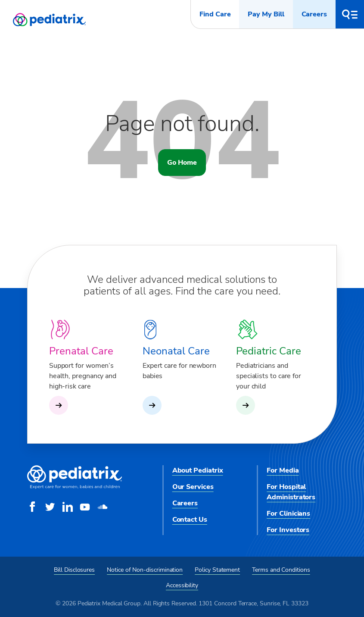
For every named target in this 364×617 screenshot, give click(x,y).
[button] (350, 14)
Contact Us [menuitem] (190, 520)
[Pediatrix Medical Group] (75, 487)
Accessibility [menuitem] (182, 585)
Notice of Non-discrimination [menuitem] (145, 570)
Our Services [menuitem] (193, 487)
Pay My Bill (266, 14)
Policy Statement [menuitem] (217, 570)
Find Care (215, 14)
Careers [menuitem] (185, 503)
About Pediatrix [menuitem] (198, 470)
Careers (314, 14)
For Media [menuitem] (283, 470)
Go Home (182, 163)
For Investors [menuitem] (288, 530)
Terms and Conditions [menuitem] (281, 570)
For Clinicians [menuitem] (288, 514)
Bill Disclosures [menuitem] (74, 570)
